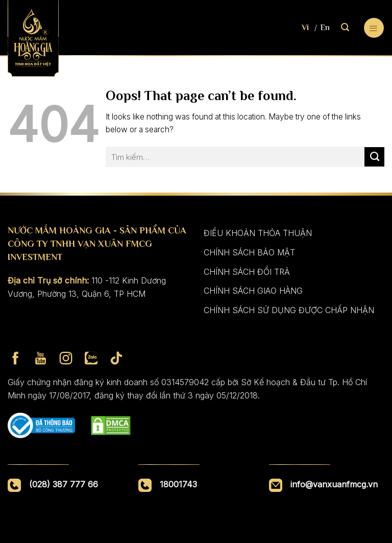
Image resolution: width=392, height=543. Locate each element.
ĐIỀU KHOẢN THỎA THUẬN (258, 233)
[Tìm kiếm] (345, 27)
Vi (305, 28)
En (325, 28)
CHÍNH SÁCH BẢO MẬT (249, 252)
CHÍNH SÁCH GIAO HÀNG (253, 291)
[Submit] (374, 157)
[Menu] (374, 28)
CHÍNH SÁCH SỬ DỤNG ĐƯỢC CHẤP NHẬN (289, 310)
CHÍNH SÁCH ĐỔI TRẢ (247, 272)
